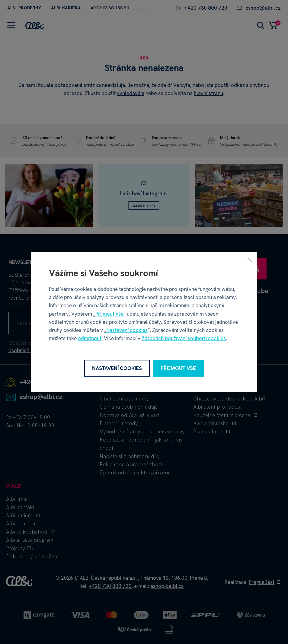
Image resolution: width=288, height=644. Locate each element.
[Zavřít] (250, 260)
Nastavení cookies (127, 330)
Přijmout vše (109, 314)
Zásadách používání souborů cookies (184, 339)
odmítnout (90, 339)
